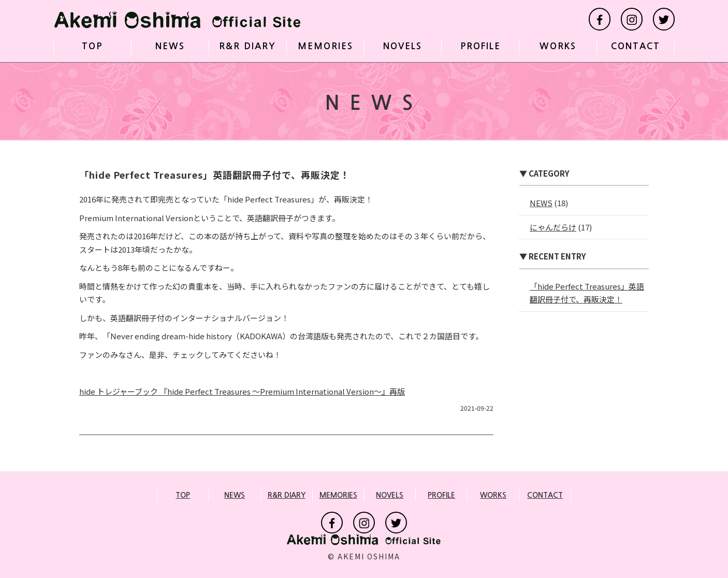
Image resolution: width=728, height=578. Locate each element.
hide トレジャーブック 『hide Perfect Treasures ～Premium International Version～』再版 (242, 391)
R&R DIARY (247, 46)
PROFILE (481, 46)
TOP (92, 46)
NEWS (170, 46)
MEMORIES (325, 46)
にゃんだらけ (553, 227)
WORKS (558, 46)
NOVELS (403, 46)
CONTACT (636, 46)
